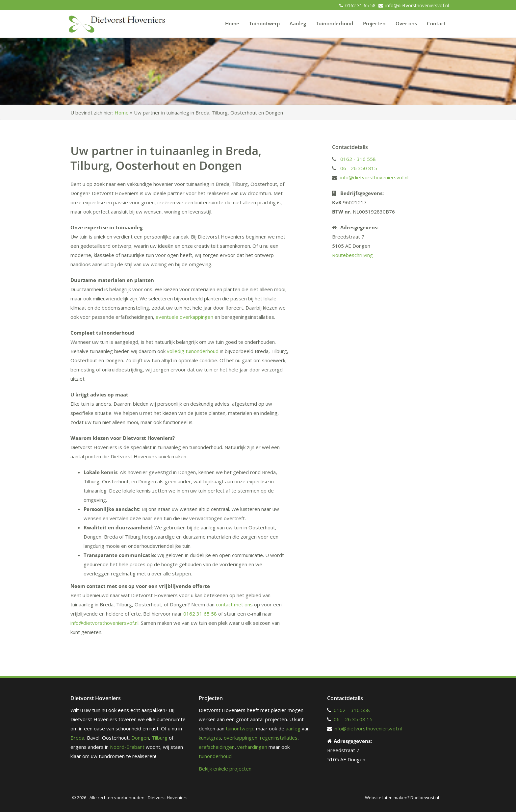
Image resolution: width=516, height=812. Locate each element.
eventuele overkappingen (184, 317)
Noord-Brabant (127, 747)
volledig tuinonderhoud (193, 351)
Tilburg (160, 738)
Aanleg (298, 23)
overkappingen (241, 738)
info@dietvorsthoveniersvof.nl (417, 5)
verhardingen (252, 747)
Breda (77, 738)
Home (232, 23)
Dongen (140, 738)
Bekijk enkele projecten (225, 769)
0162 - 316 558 (358, 159)
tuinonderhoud (215, 756)
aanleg (293, 728)
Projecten (374, 23)
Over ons (406, 23)
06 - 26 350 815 (359, 168)
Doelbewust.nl (425, 798)
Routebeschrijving (352, 255)
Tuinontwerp (264, 23)
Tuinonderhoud (335, 23)
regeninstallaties (279, 738)
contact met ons (234, 604)
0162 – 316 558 (352, 710)
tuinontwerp (240, 728)
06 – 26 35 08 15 (353, 719)
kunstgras (210, 738)
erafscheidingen (217, 747)
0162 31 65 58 (360, 5)
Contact (436, 23)
